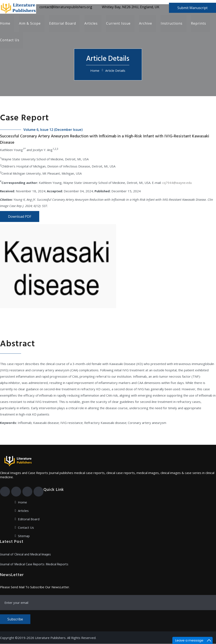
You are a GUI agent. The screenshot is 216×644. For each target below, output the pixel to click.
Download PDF (20, 217)
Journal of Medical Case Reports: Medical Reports (34, 565)
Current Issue (118, 24)
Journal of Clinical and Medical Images (25, 555)
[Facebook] (5, 492)
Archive (145, 24)
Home (5, 24)
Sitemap (24, 536)
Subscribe (15, 619)
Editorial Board (62, 24)
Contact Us (10, 40)
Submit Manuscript (192, 8)
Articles (91, 24)
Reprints (198, 24)
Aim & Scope (30, 24)
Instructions (171, 24)
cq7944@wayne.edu (177, 183)
